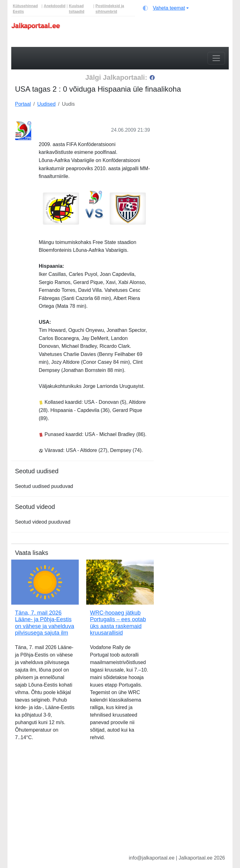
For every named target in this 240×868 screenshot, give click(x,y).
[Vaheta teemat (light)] (166, 8)
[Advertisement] (195, 148)
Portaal (23, 104)
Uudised (46, 104)
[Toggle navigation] (216, 58)
